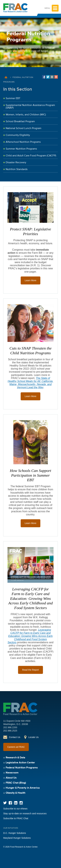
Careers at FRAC (16, 747)
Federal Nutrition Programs (22, 768)
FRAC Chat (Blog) (16, 783)
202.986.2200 (10, 727)
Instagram (21, 803)
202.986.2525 (10, 731)
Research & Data (15, 758)
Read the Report (30, 670)
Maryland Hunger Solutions (17, 838)
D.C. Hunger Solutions (15, 833)
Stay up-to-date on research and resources (25, 813)
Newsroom (12, 773)
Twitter (5, 803)
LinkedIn (16, 803)
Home (6, 77)
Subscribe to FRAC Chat (16, 818)
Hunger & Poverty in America (23, 788)
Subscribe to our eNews (15, 809)
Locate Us (33, 737)
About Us (11, 778)
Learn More (31, 280)
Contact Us (15, 737)
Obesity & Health (16, 793)
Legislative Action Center (20, 763)
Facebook (10, 803)
